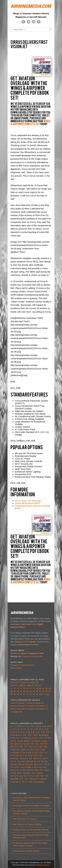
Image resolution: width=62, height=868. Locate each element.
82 (46, 688)
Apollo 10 (14, 706)
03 (31, 694)
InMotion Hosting (42, 865)
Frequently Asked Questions (22, 665)
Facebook (23, 653)
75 (24, 688)
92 (37, 691)
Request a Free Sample (26, 642)
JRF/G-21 (37, 758)
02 (27, 694)
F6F (41, 744)
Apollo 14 (14, 709)
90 (31, 691)
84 (12, 691)
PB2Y (47, 770)
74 (21, 688)
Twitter (14, 653)
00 (21, 694)
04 (34, 694)
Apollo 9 (39, 703)
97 (12, 694)
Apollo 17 (43, 709)
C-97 (18, 738)
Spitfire (40, 773)
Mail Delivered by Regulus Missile (27, 824)
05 (37, 694)
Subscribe (26, 656)
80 (40, 688)
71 (12, 688)
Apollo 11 (24, 706)
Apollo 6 (14, 703)
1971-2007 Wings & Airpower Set (25, 682)
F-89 (17, 750)
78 (34, 688)
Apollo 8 (31, 703)
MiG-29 (21, 764)
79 (37, 688)
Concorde (36, 741)
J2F (31, 758)
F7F (46, 744)
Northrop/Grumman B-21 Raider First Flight (31, 806)
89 (27, 691)
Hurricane (24, 758)
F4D (31, 750)
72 (15, 688)
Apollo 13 (43, 706)
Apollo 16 (33, 709)
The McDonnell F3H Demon (24, 819)
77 (31, 688)
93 (40, 691)
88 (24, 691)
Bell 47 (19, 735)
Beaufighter (44, 735)
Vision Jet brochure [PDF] (27, 503)
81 (43, 688)
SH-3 (34, 773)
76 (27, 688)
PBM (37, 770)
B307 (25, 735)
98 (15, 694)
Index (47, 694)
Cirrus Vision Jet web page (28, 501)
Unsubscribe (37, 656)
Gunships (15, 758)
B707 (30, 735)
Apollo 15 (24, 709)
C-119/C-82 (26, 738)
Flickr (41, 653)
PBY (42, 770)
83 (50, 688)
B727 (36, 735)
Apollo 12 (33, 706)
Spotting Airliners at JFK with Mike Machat (30, 830)
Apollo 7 (22, 703)
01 (24, 694)
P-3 (12, 767)
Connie (44, 741)
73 (18, 688)
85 (15, 691)
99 (18, 694)
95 (46, 691)
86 (18, 691)
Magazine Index (31, 645)
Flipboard (33, 653)
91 (34, 691)
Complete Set (16, 712)
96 (50, 691)
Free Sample (16, 668)
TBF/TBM (15, 779)
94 (43, 691)
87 (21, 691)
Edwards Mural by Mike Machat (26, 851)
